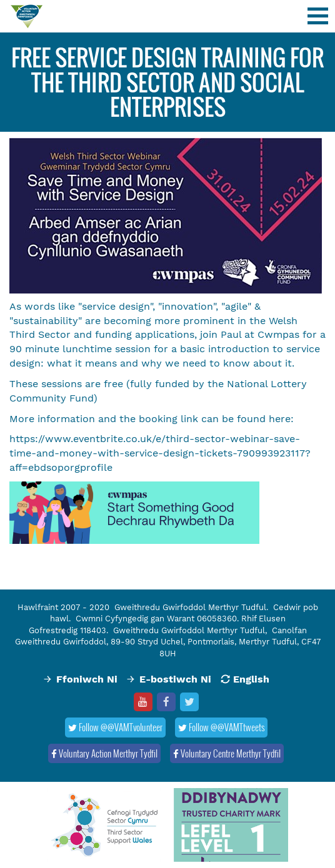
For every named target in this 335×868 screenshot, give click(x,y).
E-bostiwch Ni (175, 679)
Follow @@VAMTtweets (221, 727)
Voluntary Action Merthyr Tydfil (104, 753)
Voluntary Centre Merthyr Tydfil (227, 753)
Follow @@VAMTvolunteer (115, 727)
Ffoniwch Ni (87, 679)
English (251, 679)
